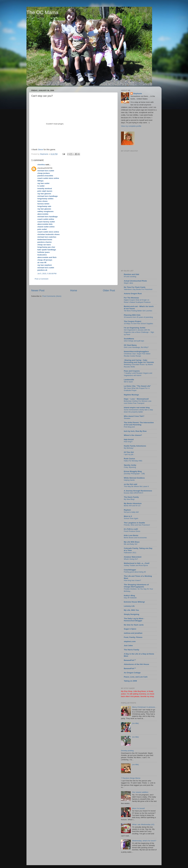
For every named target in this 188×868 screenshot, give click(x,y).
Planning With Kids (132, 315)
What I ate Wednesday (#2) (143, 824)
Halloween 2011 (130, 553)
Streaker (127, 418)
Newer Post (38, 290)
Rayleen (127, 510)
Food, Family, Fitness (133, 637)
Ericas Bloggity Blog (133, 471)
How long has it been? (132, 580)
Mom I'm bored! (138, 808)
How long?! (128, 442)
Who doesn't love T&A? (134, 416)
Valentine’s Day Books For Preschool (138, 289)
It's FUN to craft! (131, 529)
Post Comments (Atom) (52, 296)
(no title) (135, 723)
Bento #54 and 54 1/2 (132, 506)
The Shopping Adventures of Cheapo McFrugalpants (136, 586)
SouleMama (129, 339)
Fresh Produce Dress (132, 531)
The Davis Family (131, 497)
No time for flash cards (134, 625)
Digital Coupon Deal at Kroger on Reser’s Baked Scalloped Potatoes (137, 301)
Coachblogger (130, 570)
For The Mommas (131, 298)
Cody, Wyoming (130, 467)
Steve (41, 150)
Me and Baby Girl (131, 544)
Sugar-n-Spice (130, 629)
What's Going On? (131, 559)
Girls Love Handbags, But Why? (136, 347)
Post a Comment (42, 279)
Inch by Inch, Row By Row (135, 431)
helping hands (129, 480)
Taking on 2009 (130, 681)
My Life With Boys (132, 542)
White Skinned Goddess (134, 478)
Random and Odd (131, 274)
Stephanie (138, 94)
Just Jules (128, 645)
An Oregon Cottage (132, 673)
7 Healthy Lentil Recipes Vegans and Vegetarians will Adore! (138, 374)
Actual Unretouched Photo (135, 281)
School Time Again (131, 518)
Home (74, 290)
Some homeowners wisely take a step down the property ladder (138, 411)
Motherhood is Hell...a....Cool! (137, 563)
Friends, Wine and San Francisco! (137, 525)
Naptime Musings (131, 395)
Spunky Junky (130, 465)
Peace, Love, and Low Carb (136, 677)
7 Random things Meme (131, 778)
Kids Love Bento (131, 535)
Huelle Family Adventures (135, 446)
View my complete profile (131, 126)
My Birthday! (129, 448)
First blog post (129, 427)
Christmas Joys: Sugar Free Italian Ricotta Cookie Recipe (137, 355)
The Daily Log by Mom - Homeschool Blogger (134, 620)
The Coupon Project (132, 321)
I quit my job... (129, 454)
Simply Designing (131, 614)
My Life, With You (131, 610)
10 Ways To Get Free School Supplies (138, 324)
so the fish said (130, 484)
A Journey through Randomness (138, 491)
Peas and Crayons (132, 371)
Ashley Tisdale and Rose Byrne (136, 565)
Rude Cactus (129, 459)
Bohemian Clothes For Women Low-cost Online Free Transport (138, 402)
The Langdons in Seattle (134, 523)
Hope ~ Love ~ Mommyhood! (136, 399)
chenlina (41, 165)
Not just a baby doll (131, 512)
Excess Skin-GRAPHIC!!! (134, 493)
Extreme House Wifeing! (134, 602)
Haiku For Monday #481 (133, 461)
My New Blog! (129, 499)
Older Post (109, 290)
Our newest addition (140, 792)
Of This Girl (129, 452)
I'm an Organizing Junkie (135, 328)
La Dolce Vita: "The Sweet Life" (137, 386)
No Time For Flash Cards (135, 287)
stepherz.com (130, 641)
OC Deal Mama (130, 345)
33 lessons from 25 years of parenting (138, 317)
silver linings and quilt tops (134, 341)
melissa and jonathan (133, 633)
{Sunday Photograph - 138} (134, 474)
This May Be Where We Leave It (136, 486)
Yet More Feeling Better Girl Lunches (138, 311)
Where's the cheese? (133, 435)
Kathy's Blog (129, 596)
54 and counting (130, 277)
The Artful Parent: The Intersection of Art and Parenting (139, 424)
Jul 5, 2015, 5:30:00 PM (47, 274)
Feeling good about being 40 (135, 572)
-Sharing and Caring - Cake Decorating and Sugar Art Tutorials (139, 361)
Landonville (129, 380)
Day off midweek (130, 598)
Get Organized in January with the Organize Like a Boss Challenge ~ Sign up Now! (139, 332)
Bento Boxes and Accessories (135, 538)
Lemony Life (129, 606)
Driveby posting (127, 751)
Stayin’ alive (128, 283)
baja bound (129, 439)
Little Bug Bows (140, 691)
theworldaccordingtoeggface (136, 351)
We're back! (128, 382)
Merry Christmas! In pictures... (144, 707)
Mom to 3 (128, 516)
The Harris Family (131, 650)
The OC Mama (42, 12)
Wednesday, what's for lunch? (144, 841)
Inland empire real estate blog (137, 408)
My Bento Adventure (133, 503)
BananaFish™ (130, 660)
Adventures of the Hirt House (136, 664)
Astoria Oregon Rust (133, 294)
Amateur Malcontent (133, 557)
